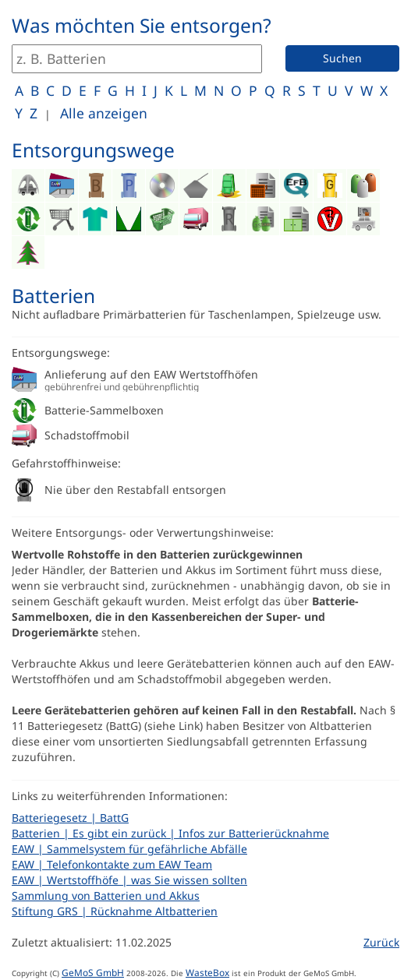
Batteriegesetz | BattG (70, 818)
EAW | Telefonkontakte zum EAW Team (112, 864)
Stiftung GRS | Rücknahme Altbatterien (115, 911)
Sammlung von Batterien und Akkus (106, 895)
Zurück (381, 942)
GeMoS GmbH (93, 972)
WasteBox (207, 972)
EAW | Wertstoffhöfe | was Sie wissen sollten (129, 880)
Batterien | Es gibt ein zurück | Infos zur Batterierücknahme (170, 833)
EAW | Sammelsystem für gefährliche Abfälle (129, 849)
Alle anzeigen (104, 113)
